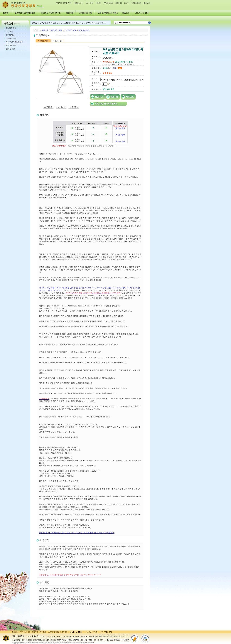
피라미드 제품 (57, 30)
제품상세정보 (84, 30)
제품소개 (45, 30)
